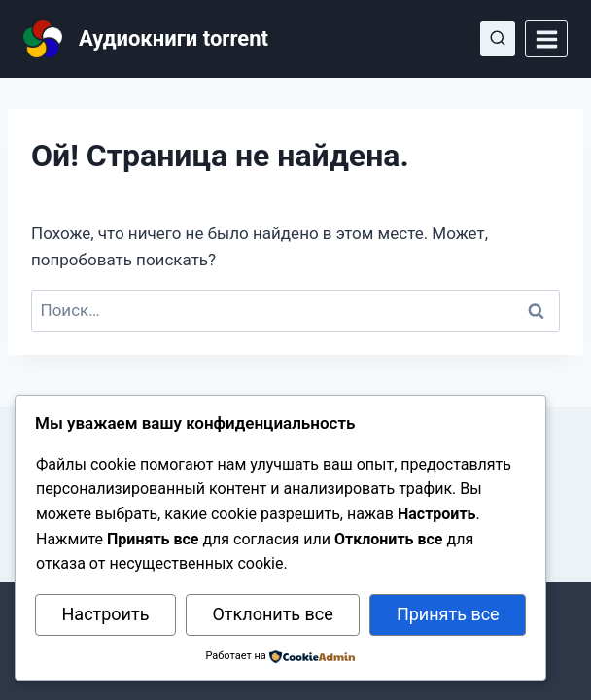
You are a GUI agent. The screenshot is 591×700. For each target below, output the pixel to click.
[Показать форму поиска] (498, 39)
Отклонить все (272, 614)
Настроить (106, 614)
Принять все (448, 614)
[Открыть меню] (546, 39)
